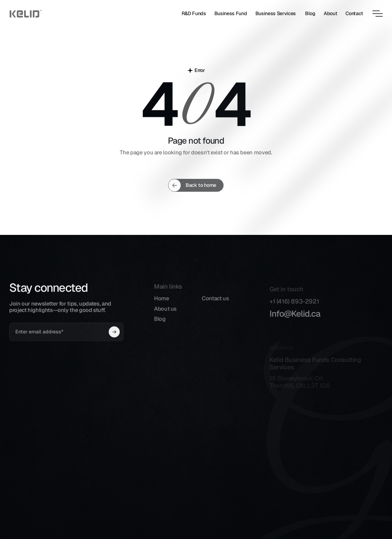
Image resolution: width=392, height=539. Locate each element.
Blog (160, 323)
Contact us (215, 302)
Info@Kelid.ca (295, 318)
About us (165, 313)
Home (162, 302)
